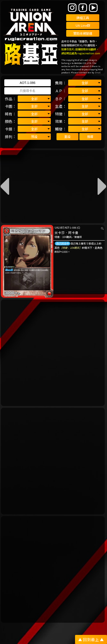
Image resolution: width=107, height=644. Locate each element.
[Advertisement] (53, 353)
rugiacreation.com (89, 53)
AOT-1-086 (71, 228)
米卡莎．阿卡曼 (66, 233)
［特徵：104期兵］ (71, 248)
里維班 (78, 237)
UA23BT (59, 228)
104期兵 (67, 237)
